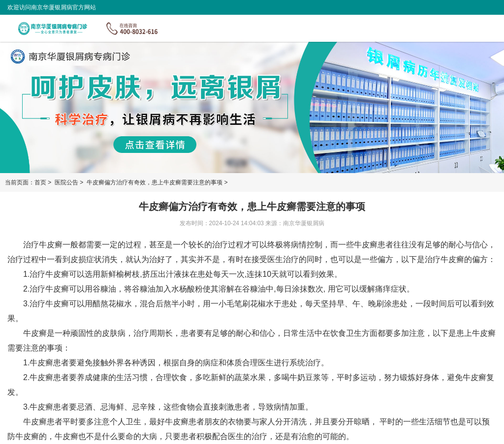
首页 (40, 182)
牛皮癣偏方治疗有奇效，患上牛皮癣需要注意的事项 (155, 182)
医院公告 (67, 182)
